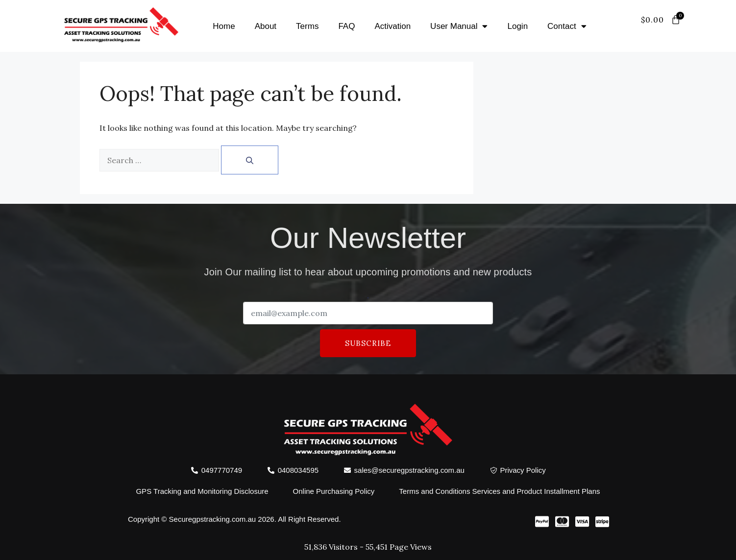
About (266, 26)
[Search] (250, 160)
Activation (393, 26)
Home (224, 26)
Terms (307, 26)
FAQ (346, 26)
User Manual (459, 26)
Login (517, 26)
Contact (567, 26)
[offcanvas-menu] (671, 32)
